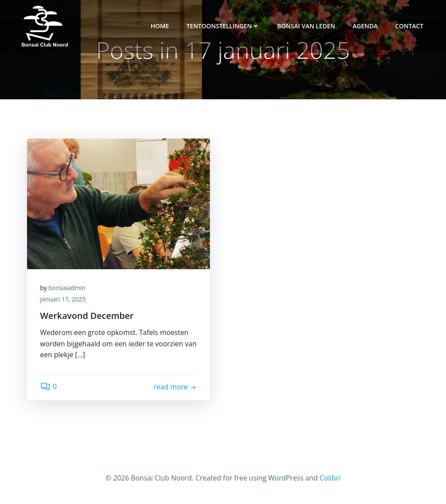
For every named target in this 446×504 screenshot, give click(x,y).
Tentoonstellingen (223, 26)
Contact (409, 26)
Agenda (365, 26)
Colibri (330, 478)
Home (160, 26)
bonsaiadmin (67, 288)
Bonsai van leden (306, 26)
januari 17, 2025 (63, 299)
